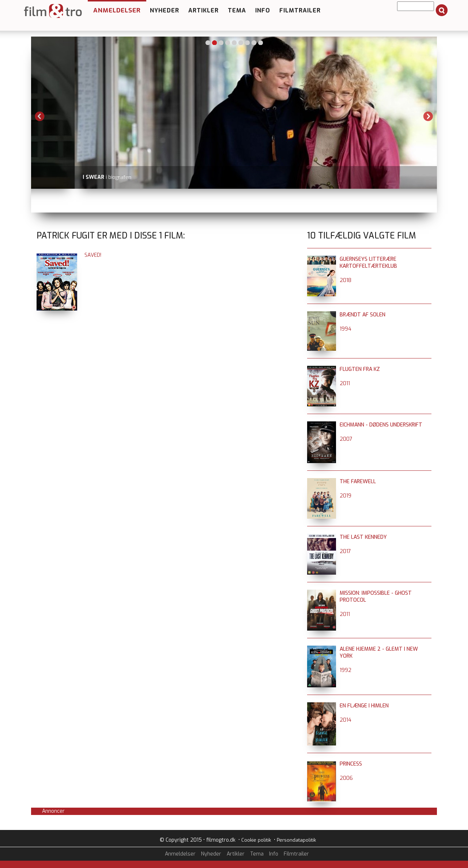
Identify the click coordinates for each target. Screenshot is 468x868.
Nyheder (165, 10)
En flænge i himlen (364, 706)
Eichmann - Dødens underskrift (381, 425)
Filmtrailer (300, 10)
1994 (346, 329)
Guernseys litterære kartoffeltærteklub (368, 263)
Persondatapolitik (296, 840)
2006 (346, 778)
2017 (345, 551)
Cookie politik (256, 840)
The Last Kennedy (363, 537)
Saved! (93, 255)
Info (263, 10)
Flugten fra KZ (360, 369)
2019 (346, 496)
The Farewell (358, 482)
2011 (345, 384)
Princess (351, 764)
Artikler (203, 10)
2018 (346, 280)
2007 (346, 439)
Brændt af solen (363, 315)
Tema (237, 10)
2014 (346, 720)
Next (428, 116)
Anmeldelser (117, 10)
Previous (40, 116)
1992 (346, 670)
